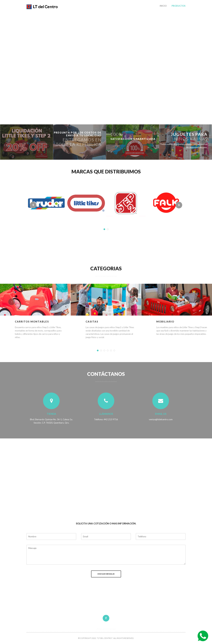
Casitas (92, 322)
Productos (179, 6)
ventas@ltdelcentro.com (161, 419)
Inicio (163, 6)
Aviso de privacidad (106, 629)
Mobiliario (165, 322)
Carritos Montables (32, 322)
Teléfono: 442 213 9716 (106, 419)
